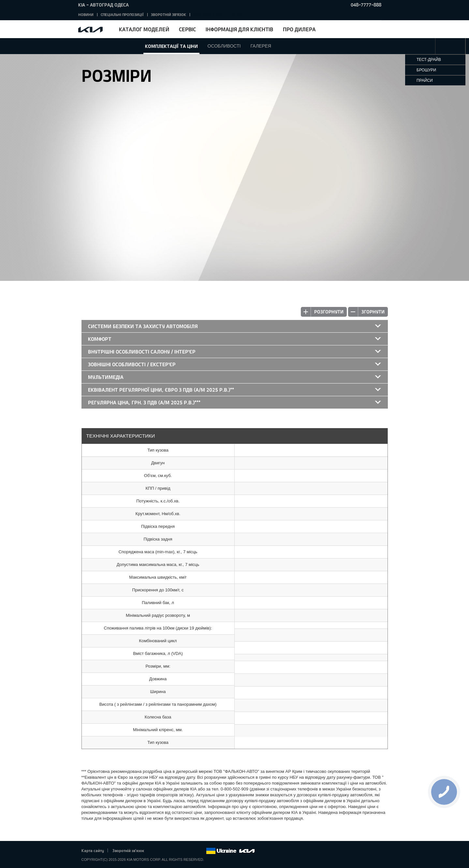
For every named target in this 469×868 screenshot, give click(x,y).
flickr (201, 851)
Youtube (183, 851)
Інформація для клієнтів (239, 29)
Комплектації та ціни (171, 46)
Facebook (156, 851)
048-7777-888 (366, 5)
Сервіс (187, 29)
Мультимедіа (106, 377)
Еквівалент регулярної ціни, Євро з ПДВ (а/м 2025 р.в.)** (161, 390)
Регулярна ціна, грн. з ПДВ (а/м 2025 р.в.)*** (144, 402)
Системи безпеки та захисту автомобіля (143, 326)
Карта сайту (93, 850)
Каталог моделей (144, 29)
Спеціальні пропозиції (122, 14)
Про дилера (299, 29)
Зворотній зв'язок (169, 14)
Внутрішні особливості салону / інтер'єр (142, 352)
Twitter (165, 851)
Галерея (261, 46)
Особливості (224, 46)
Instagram (192, 851)
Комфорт (100, 339)
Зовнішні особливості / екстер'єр (132, 364)
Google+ (174, 851)
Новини (86, 14)
